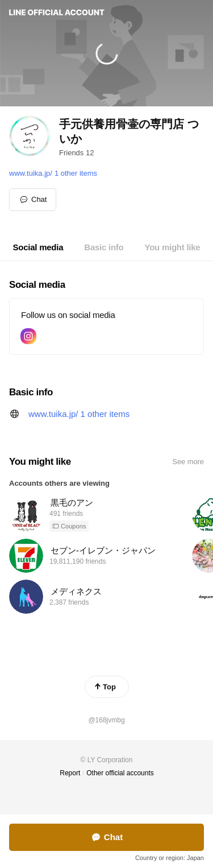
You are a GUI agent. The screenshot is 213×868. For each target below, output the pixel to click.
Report (70, 773)
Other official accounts (120, 773)
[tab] (38, 247)
